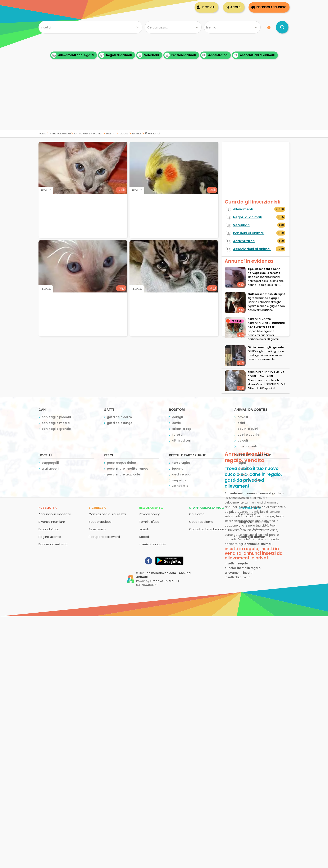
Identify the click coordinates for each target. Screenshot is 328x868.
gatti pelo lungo (120, 423)
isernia (137, 133)
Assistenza (97, 529)
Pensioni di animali (249, 233)
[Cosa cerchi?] (90, 27)
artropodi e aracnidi (88, 133)
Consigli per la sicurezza (107, 514)
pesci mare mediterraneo (128, 469)
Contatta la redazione (207, 529)
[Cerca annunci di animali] (282, 27)
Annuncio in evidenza (55, 514)
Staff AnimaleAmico (207, 508)
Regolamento (151, 508)
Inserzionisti (248, 514)
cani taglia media (56, 423)
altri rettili (180, 486)
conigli (177, 417)
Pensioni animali (180, 55)
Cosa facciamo (201, 522)
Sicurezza (97, 508)
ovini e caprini (249, 435)
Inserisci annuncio (271, 7)
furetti (177, 435)
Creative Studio (162, 581)
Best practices (100, 522)
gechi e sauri (182, 474)
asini (241, 423)
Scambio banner (252, 537)
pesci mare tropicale (124, 474)
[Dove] (232, 27)
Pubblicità (48, 508)
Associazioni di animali (254, 55)
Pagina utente (50, 537)
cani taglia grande (56, 429)
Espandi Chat (49, 529)
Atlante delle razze (254, 529)
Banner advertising (53, 544)
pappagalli (50, 463)
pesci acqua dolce (121, 463)
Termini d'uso (149, 522)
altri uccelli (50, 469)
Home (42, 133)
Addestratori (214, 55)
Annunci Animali (60, 133)
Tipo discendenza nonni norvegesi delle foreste (264, 271)
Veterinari (148, 55)
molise (124, 133)
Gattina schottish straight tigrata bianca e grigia (266, 296)
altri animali (247, 446)
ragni (242, 463)
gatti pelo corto (119, 417)
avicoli (243, 440)
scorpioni (245, 474)
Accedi (236, 7)
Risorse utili (250, 508)
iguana (178, 469)
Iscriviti (209, 7)
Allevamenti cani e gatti (72, 55)
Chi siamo (197, 514)
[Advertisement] (164, 100)
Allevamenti (243, 209)
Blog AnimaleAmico (254, 522)
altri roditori (182, 440)
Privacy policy (149, 514)
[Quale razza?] (173, 27)
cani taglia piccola (56, 417)
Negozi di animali (115, 55)
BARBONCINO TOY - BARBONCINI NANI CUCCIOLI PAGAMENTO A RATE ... (266, 323)
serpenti (179, 480)
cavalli (243, 417)
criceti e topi (182, 429)
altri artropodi (249, 480)
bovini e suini (248, 429)
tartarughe (181, 463)
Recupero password (104, 537)
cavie (177, 423)
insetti (111, 133)
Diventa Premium (52, 522)
